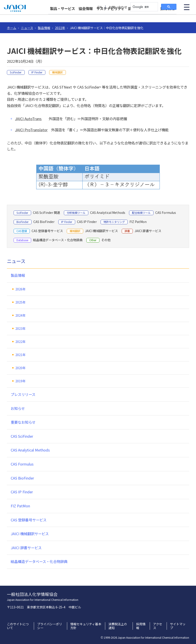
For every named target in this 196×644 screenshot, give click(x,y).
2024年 (20, 315)
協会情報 (86, 16)
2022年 (60, 28)
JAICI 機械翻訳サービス (30, 534)
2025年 (20, 302)
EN (100, 7)
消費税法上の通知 (118, 626)
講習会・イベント (142, 16)
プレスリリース (23, 394)
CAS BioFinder (22, 478)
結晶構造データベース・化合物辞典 (39, 561)
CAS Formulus (22, 464)
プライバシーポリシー (50, 626)
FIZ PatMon (20, 506)
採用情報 (168, 16)
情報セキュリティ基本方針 (86, 626)
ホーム (12, 28)
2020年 (20, 368)
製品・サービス (63, 16)
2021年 (20, 355)
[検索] (144, 7)
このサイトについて (18, 626)
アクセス (158, 626)
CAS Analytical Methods (30, 450)
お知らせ (18, 408)
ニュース (27, 28)
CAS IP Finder (22, 492)
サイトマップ (178, 626)
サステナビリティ (110, 16)
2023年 (20, 328)
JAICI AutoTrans (28, 119)
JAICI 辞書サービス (26, 548)
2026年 (20, 289)
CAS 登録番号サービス (29, 520)
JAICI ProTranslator (31, 130)
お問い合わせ (118, 7)
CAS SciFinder (22, 436)
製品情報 (44, 28)
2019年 (20, 381)
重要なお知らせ (23, 422)
